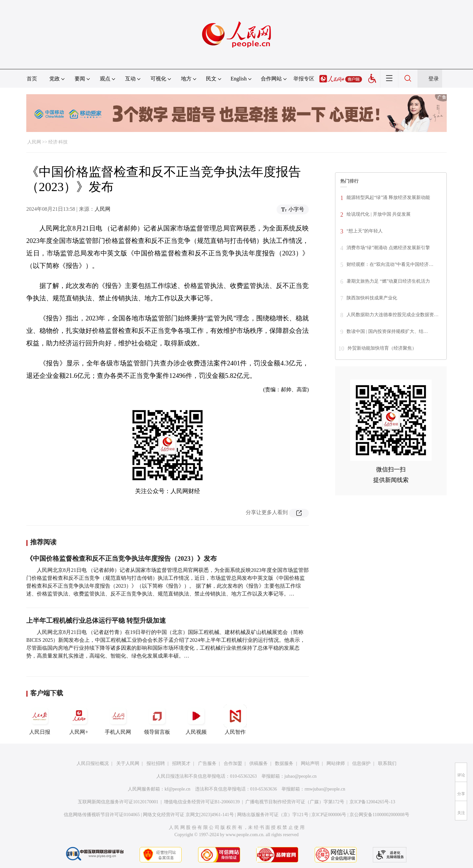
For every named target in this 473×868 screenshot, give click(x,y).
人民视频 (196, 720)
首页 (32, 79)
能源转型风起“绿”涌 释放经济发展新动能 (388, 197)
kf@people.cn (178, 789)
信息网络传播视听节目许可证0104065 (102, 815)
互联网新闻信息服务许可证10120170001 (118, 802)
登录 (434, 79)
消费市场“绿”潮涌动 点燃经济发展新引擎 (388, 248)
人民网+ (79, 720)
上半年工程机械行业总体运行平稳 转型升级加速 (96, 620)
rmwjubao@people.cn (325, 789)
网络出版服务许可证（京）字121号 (273, 815)
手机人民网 (118, 720)
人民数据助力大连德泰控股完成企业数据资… (393, 315)
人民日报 (40, 720)
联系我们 (387, 763)
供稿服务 (259, 763)
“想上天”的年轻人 (365, 231)
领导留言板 (157, 720)
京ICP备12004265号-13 (372, 802)
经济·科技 (58, 142)
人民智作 (235, 720)
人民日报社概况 (93, 763)
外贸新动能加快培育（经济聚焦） (382, 348)
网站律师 (336, 763)
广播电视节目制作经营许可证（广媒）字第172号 (295, 802)
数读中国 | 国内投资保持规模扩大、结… (387, 331)
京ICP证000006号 (329, 815)
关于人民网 (128, 763)
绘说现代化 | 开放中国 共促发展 (379, 214)
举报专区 (304, 79)
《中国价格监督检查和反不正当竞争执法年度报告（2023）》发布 (122, 558)
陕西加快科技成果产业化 (372, 298)
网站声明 (310, 763)
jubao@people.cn (301, 776)
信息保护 (361, 763)
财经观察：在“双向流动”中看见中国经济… (390, 264)
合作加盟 (233, 763)
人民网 (34, 142)
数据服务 (284, 763)
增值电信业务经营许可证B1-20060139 (202, 802)
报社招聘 (156, 763)
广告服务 (207, 763)
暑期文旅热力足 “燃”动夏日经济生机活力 (388, 281)
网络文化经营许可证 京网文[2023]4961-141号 (188, 815)
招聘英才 (181, 763)
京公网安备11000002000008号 (379, 815)
